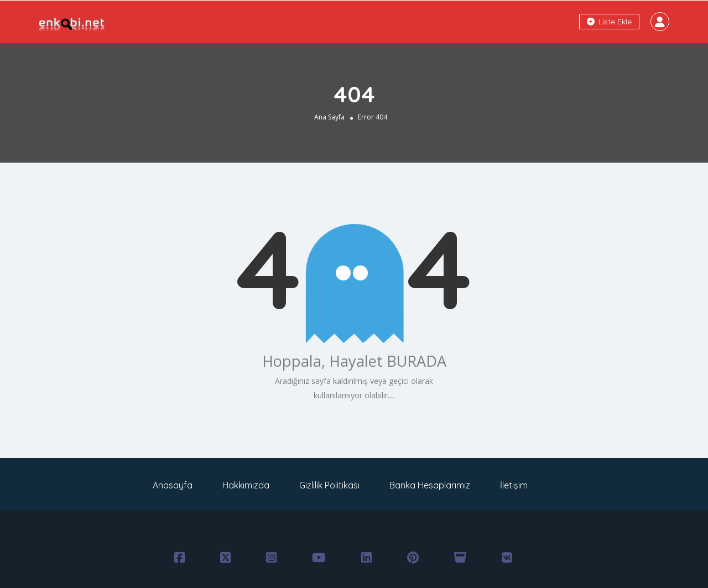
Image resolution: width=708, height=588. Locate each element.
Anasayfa (173, 485)
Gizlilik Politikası (329, 485)
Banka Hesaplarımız (430, 485)
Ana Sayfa (329, 117)
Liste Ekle (609, 22)
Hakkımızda (246, 485)
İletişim (514, 485)
